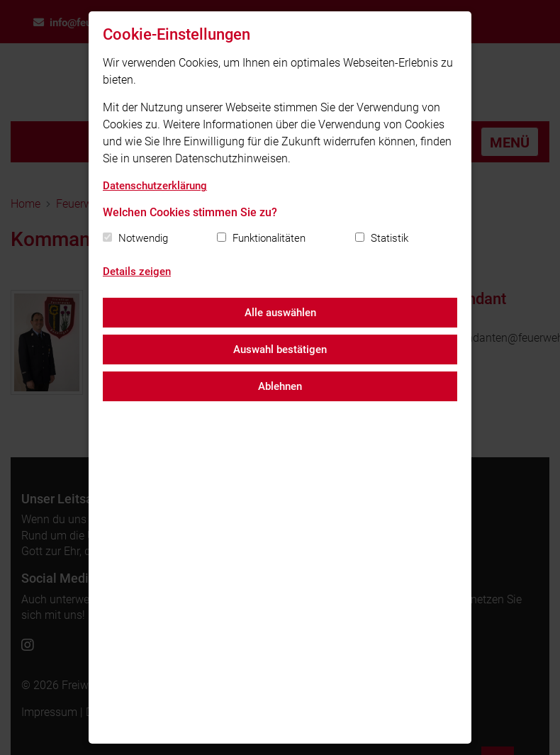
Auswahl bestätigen (280, 349)
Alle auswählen (280, 313)
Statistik (390, 238)
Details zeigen (137, 272)
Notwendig (143, 238)
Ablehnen (280, 386)
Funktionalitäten (269, 238)
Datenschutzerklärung (155, 186)
